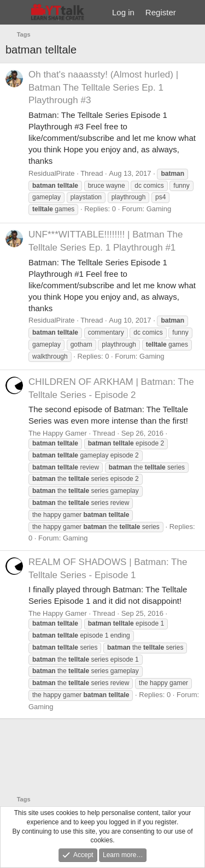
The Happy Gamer (58, 433)
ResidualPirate (52, 173)
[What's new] (192, 12)
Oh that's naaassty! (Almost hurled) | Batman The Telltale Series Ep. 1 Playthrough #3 (103, 88)
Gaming (159, 209)
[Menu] (15, 13)
